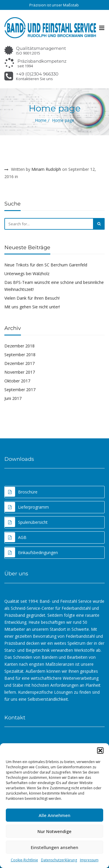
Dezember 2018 (19, 346)
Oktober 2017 (17, 381)
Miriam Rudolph (46, 169)
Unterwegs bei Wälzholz (27, 274)
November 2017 (20, 372)
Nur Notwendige (54, 831)
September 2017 (20, 390)
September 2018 (20, 355)
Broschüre (21, 492)
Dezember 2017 (19, 363)
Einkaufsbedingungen (31, 552)
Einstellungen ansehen (54, 847)
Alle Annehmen (54, 815)
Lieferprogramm (27, 507)
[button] (100, 751)
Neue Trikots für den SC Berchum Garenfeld (46, 265)
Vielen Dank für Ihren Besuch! (32, 298)
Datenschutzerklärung (59, 860)
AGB (16, 537)
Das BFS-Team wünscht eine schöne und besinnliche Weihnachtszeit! (54, 286)
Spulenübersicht (26, 522)
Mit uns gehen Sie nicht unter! (32, 307)
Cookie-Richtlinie (24, 860)
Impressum (89, 860)
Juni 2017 (13, 398)
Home (41, 120)
